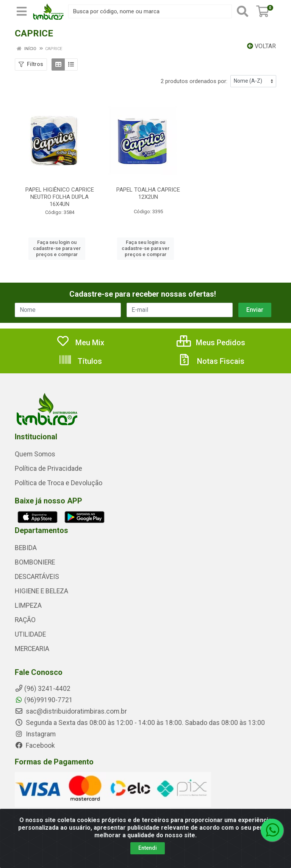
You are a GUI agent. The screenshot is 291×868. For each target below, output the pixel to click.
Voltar (261, 46)
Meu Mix (80, 343)
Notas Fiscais (211, 361)
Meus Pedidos (211, 343)
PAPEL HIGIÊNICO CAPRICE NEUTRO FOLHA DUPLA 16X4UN (60, 197)
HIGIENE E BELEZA (41, 591)
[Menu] (22, 11)
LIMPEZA (28, 605)
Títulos (80, 361)
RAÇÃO (25, 620)
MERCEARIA (32, 649)
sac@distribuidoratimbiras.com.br (71, 711)
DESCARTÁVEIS (37, 577)
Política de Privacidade (48, 469)
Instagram (35, 734)
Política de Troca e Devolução (59, 483)
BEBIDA (26, 548)
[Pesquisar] (242, 11)
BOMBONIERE (35, 562)
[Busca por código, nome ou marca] (150, 11)
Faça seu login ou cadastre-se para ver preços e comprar (57, 248)
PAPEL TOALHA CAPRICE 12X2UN (148, 193)
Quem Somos (35, 454)
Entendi (148, 848)
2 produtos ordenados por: (194, 81)
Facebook (35, 745)
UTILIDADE (30, 634)
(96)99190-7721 (44, 700)
